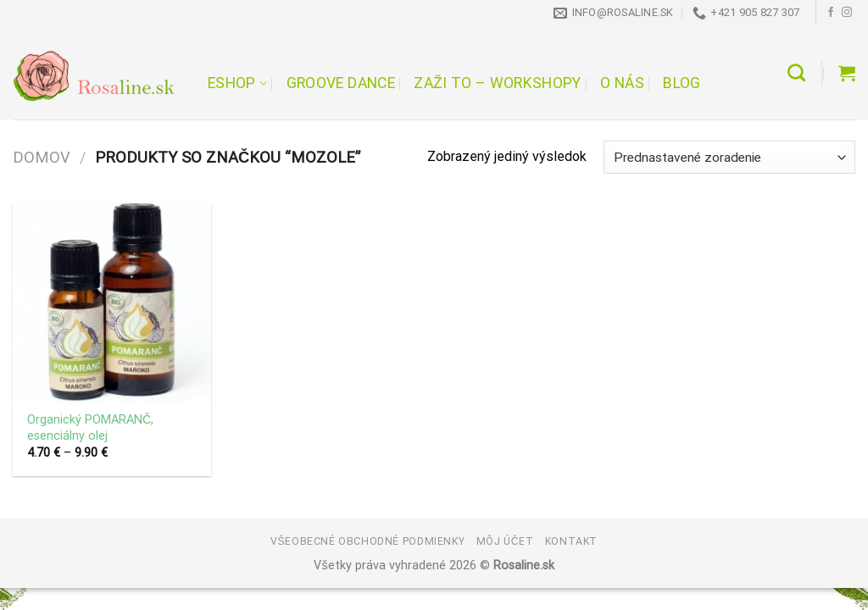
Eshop (237, 83)
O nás (622, 83)
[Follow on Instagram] (847, 13)
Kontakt (571, 541)
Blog (682, 83)
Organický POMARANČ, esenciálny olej (90, 428)
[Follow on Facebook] (831, 13)
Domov (42, 157)
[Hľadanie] (796, 72)
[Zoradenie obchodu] (729, 157)
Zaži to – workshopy (497, 83)
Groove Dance (341, 83)
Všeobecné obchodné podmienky (367, 541)
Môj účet (505, 541)
